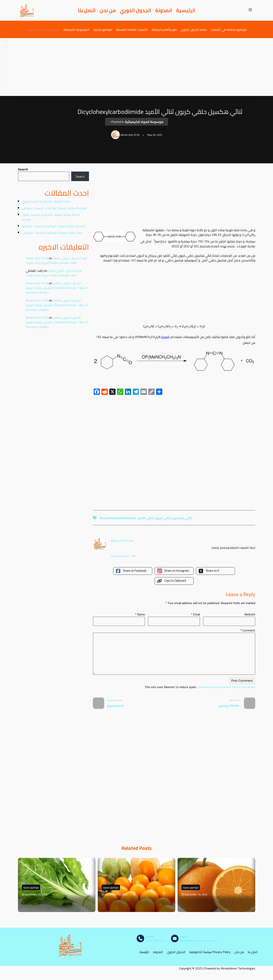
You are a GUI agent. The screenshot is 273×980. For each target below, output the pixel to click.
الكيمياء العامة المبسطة (132, 29)
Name (140, 614)
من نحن (108, 10)
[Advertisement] (137, 67)
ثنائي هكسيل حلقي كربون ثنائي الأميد (165, 518)
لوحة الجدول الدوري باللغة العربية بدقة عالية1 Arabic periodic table (56, 260)
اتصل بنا (87, 10)
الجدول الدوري (136, 10)
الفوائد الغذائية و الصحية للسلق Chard (46, 201)
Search (23, 169)
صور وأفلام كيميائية (164, 29)
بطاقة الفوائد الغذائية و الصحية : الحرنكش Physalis (54, 208)
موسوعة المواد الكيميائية (43, 29)
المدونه (158, 952)
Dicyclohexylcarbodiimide (118, 518)
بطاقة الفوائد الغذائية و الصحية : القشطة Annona (54, 226)
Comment (248, 630)
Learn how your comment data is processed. (200, 687)
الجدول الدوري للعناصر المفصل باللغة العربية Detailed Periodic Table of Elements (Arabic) (57, 288)
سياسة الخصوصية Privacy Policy (210, 952)
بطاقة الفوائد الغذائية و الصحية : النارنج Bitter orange (51, 217)
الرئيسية (186, 10)
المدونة (164, 10)
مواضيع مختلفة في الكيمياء (229, 29)
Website (250, 614)
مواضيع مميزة (103, 29)
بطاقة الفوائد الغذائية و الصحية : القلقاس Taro (52, 233)
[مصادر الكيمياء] (27, 10)
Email (195, 614)
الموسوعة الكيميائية (76, 29)
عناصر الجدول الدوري (194, 29)
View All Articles (123, 556)
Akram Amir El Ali (37, 258)
